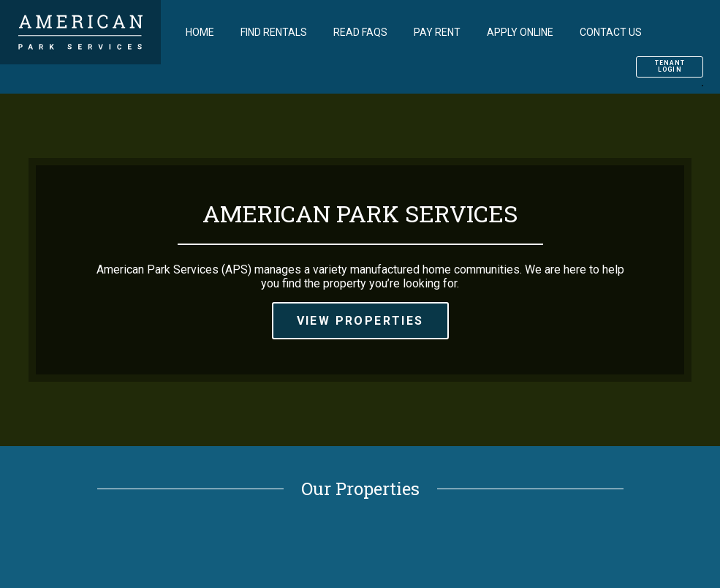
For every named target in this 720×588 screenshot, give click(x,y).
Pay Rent (437, 32)
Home (200, 32)
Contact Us (611, 32)
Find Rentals (274, 32)
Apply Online (520, 32)
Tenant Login (670, 66)
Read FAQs (360, 32)
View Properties (360, 321)
